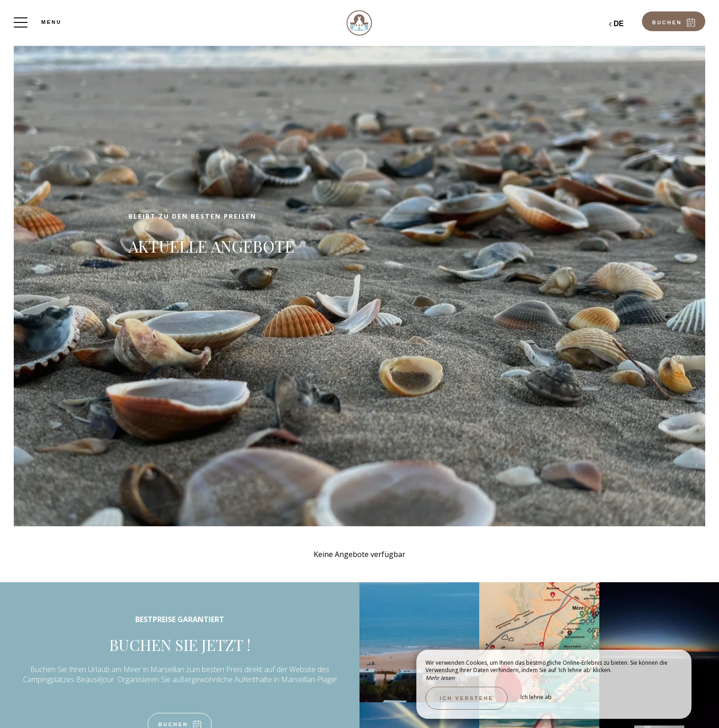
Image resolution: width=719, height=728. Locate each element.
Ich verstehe (467, 698)
